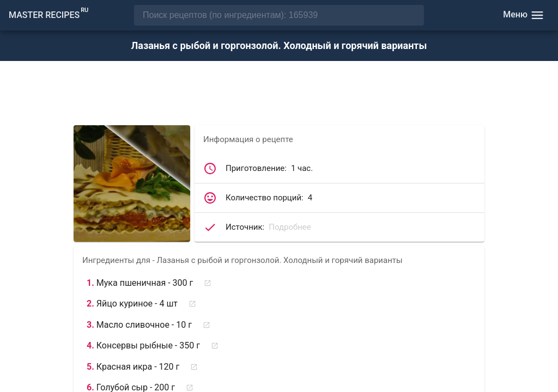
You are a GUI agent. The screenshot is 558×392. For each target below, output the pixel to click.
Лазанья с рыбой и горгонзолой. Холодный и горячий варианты (279, 46)
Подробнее (290, 227)
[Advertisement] (279, 94)
